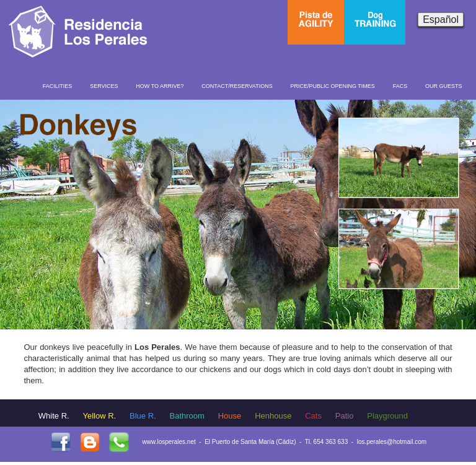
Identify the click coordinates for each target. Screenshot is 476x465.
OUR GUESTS (444, 86)
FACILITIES (58, 86)
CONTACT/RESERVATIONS (237, 86)
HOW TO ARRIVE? (160, 86)
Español (441, 20)
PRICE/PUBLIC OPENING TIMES (332, 86)
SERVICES (104, 86)
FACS (400, 86)
